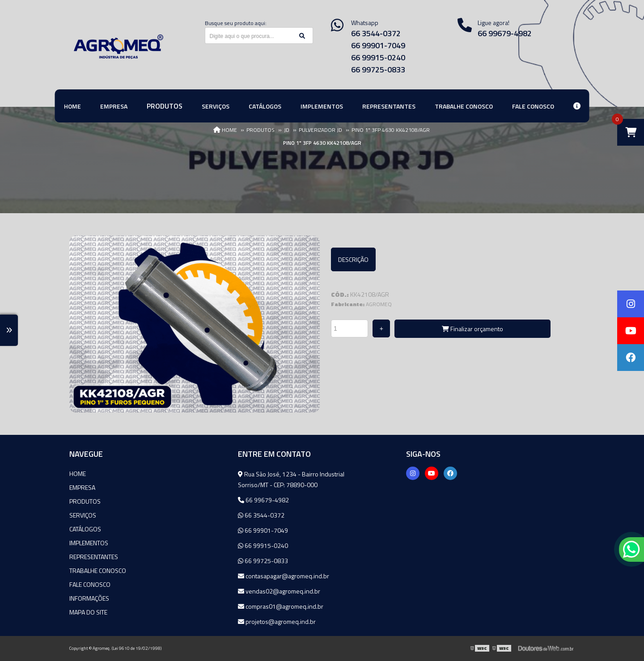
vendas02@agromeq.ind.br (279, 591)
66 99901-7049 (378, 45)
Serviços (83, 515)
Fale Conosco (90, 584)
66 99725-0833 (378, 69)
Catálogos (85, 529)
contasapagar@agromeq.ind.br (284, 576)
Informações (89, 598)
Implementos (89, 543)
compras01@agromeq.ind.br (281, 606)
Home (78, 474)
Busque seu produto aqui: (236, 23)
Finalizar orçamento (472, 329)
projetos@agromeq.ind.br (277, 621)
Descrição (353, 259)
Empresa (82, 487)
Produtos (85, 501)
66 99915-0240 (378, 57)
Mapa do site (88, 612)
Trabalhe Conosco (98, 570)
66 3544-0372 (376, 33)
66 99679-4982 (505, 33)
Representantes (94, 557)
